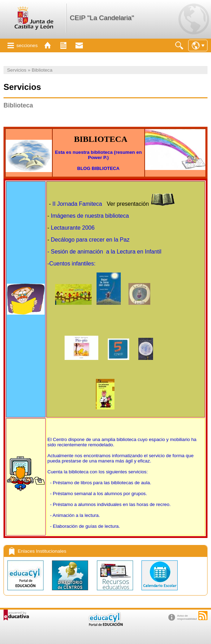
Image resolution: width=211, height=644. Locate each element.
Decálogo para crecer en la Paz (90, 240)
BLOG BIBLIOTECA (98, 168)
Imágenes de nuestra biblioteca (90, 216)
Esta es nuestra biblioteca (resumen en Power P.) (98, 155)
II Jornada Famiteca (77, 204)
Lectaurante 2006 (74, 228)
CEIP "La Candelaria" (102, 18)
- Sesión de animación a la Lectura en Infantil (104, 252)
